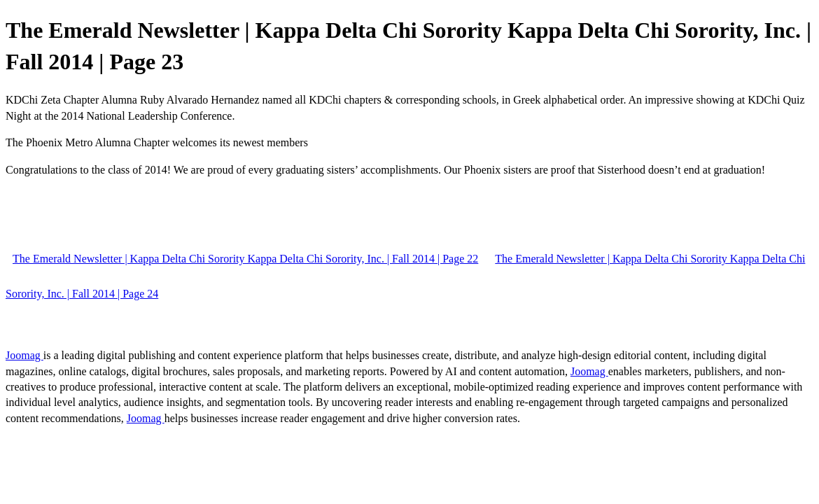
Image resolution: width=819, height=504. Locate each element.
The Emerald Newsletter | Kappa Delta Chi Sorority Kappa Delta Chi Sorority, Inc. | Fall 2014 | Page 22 (245, 259)
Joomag (24, 355)
